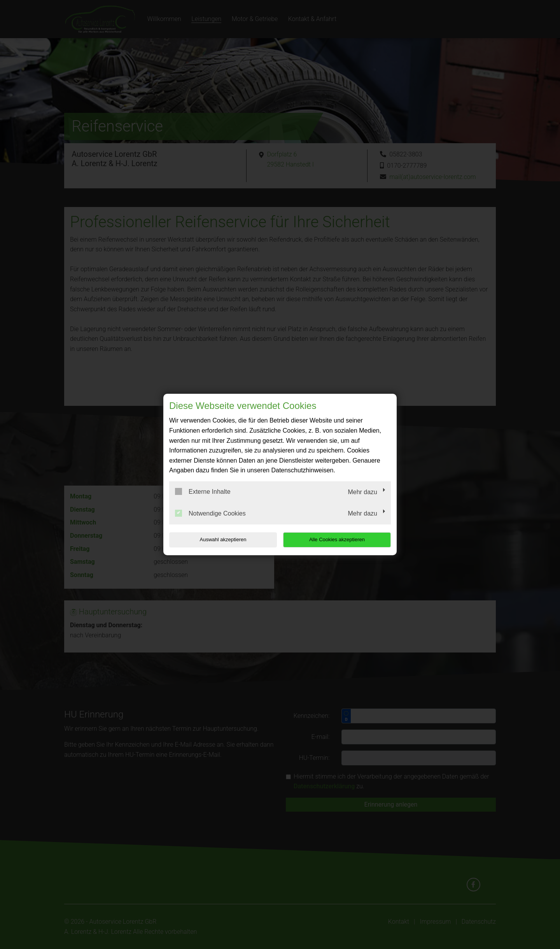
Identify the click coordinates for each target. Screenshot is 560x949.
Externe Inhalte (203, 491)
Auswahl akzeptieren (219, 539)
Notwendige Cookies (210, 513)
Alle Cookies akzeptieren (341, 539)
